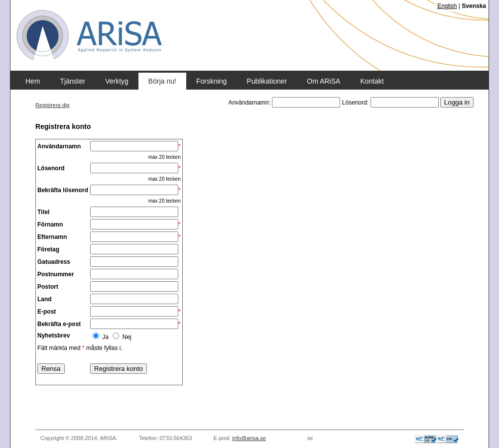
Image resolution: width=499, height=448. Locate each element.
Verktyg (117, 81)
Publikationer (267, 81)
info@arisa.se (249, 438)
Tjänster (73, 81)
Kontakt (372, 81)
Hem (33, 81)
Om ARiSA (323, 81)
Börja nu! (162, 81)
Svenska (474, 6)
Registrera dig (52, 105)
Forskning (211, 81)
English (447, 6)
